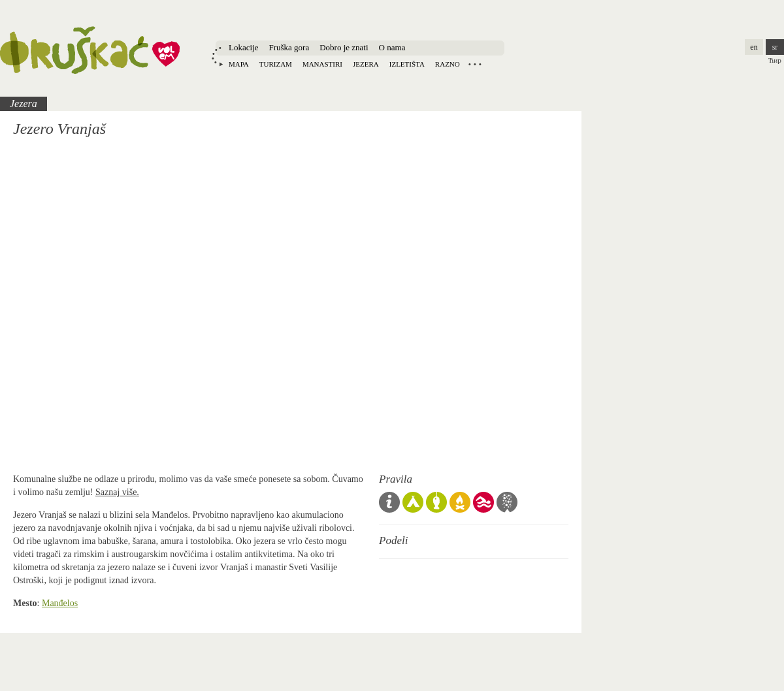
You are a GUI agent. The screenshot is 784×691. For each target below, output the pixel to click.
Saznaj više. (117, 492)
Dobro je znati (344, 47)
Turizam (276, 64)
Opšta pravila (389, 502)
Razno (448, 64)
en (754, 47)
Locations (475, 64)
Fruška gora (289, 47)
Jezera (366, 64)
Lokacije (243, 47)
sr (775, 47)
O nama (392, 47)
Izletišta (407, 64)
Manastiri (322, 64)
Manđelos (60, 603)
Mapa (239, 64)
